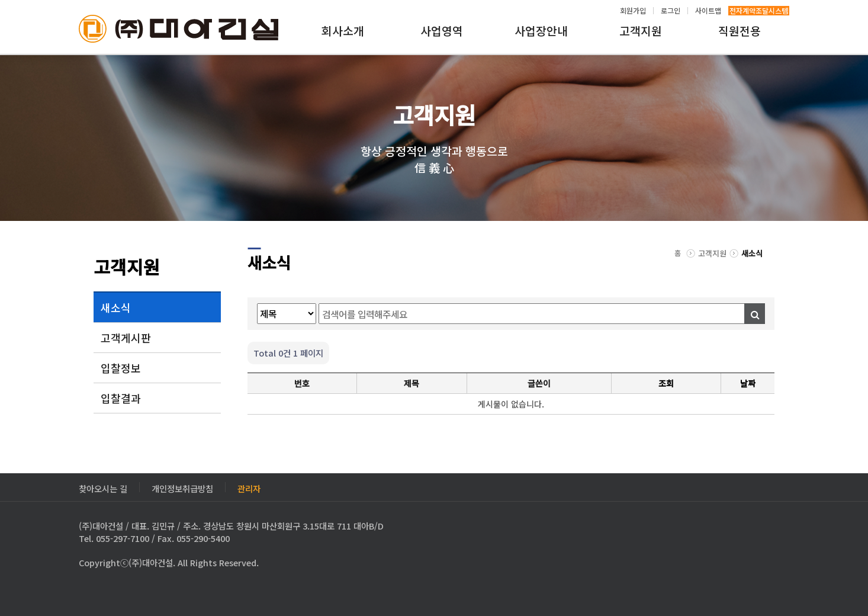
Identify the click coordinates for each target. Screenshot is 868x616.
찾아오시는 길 (103, 487)
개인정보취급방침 (182, 487)
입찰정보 (121, 368)
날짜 (748, 383)
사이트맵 (708, 11)
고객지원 (641, 31)
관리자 (249, 487)
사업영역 (442, 31)
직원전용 (740, 31)
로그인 (671, 11)
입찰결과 (121, 398)
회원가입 (633, 11)
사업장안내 (541, 31)
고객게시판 (126, 338)
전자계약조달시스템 (759, 11)
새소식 (116, 307)
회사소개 (343, 31)
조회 (666, 383)
